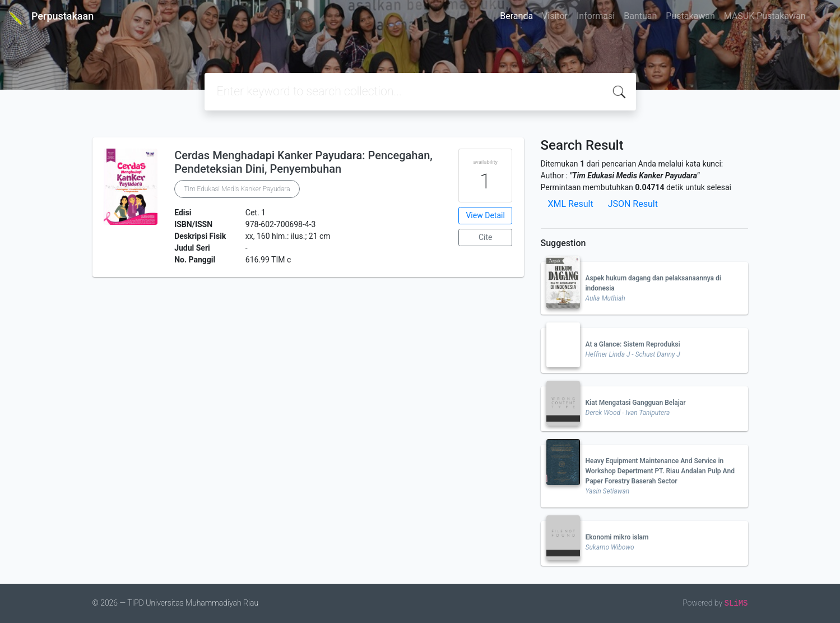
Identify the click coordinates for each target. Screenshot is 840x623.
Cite (486, 237)
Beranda (516, 16)
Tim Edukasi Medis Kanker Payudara (237, 189)
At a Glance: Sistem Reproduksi (633, 344)
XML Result (571, 204)
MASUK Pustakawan (765, 16)
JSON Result (633, 204)
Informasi (596, 16)
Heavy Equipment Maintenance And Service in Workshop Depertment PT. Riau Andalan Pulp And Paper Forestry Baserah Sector (660, 471)
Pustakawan (690, 16)
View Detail (485, 215)
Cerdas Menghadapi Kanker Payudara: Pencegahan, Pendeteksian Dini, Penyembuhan (303, 162)
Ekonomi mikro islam (617, 537)
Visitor (555, 16)
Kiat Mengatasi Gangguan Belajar (636, 403)
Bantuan (640, 16)
